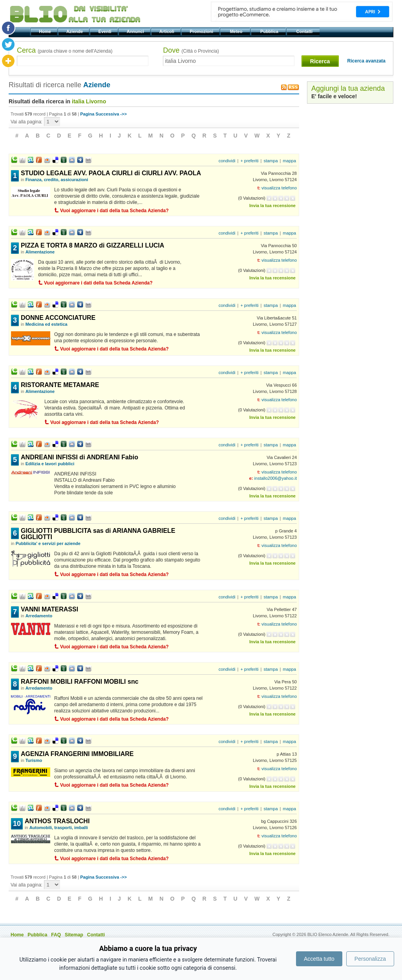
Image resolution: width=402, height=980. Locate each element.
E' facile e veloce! (334, 96)
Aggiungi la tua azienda (348, 88)
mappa (289, 161)
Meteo (237, 31)
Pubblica (270, 31)
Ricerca (320, 61)
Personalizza (370, 959)
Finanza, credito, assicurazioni (57, 180)
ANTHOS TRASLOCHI (57, 821)
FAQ (56, 935)
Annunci (136, 31)
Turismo (34, 760)
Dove (191, 50)
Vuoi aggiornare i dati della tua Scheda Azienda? (114, 211)
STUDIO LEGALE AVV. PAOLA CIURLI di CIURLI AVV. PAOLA (111, 173)
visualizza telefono (279, 188)
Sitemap (74, 935)
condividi (227, 161)
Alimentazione (40, 252)
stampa (270, 161)
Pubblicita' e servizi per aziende (48, 543)
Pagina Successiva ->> (103, 114)
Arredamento (39, 616)
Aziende (75, 31)
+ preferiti (249, 161)
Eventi (105, 31)
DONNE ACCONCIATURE (58, 318)
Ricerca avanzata (366, 61)
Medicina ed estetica (47, 324)
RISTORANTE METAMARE (60, 385)
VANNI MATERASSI (49, 609)
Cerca (65, 50)
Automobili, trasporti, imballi (59, 828)
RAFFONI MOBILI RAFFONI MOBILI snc (80, 682)
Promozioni (202, 31)
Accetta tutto (319, 959)
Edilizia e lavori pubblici (50, 464)
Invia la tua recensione (272, 206)
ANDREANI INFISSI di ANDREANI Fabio (79, 457)
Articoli (167, 31)
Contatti (305, 31)
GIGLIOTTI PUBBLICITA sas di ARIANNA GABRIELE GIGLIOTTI (98, 534)
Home (46, 31)
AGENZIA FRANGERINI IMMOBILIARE (77, 754)
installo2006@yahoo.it (276, 478)
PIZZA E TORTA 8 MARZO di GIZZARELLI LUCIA (92, 245)
